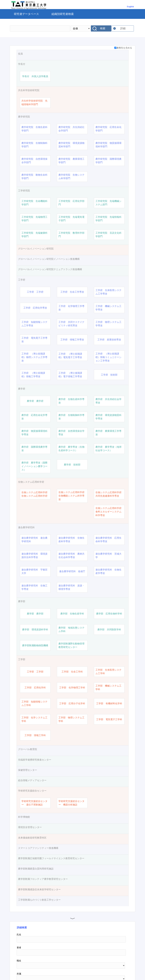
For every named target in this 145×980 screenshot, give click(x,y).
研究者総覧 (54, 968)
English (130, 6)
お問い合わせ (90, 968)
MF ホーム (72, 968)
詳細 (123, 28)
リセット (119, 944)
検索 (103, 28)
